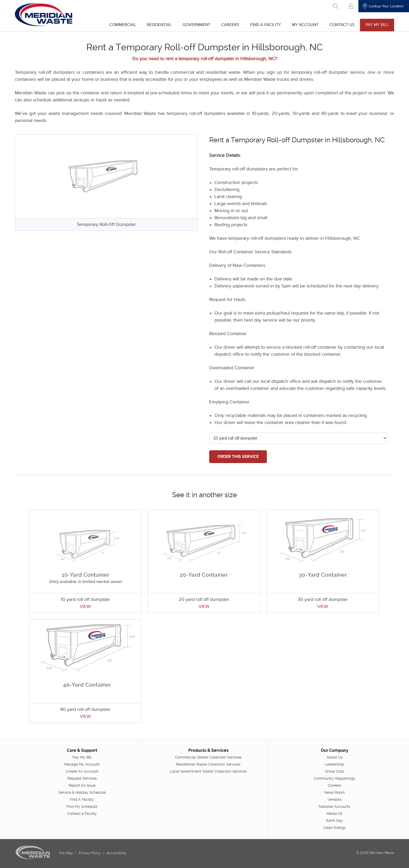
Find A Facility (265, 25)
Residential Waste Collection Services (208, 764)
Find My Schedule (82, 806)
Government (196, 25)
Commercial (122, 25)
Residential (159, 25)
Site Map (66, 853)
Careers (230, 25)
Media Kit (334, 813)
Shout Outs (334, 771)
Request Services (82, 778)
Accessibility (117, 853)
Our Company (334, 750)
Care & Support (82, 750)
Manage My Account (82, 764)
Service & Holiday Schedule (82, 792)
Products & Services (208, 750)
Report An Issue (82, 785)
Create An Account (82, 771)
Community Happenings (334, 778)
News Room (334, 792)
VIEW (86, 607)
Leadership (334, 764)
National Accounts (334, 806)
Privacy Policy (90, 853)
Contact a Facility (82, 813)
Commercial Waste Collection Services (208, 757)
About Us (334, 757)
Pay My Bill (377, 25)
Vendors (334, 799)
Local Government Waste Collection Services (208, 771)
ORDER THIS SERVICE (239, 457)
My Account (305, 25)
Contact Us (341, 25)
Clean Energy (334, 827)
